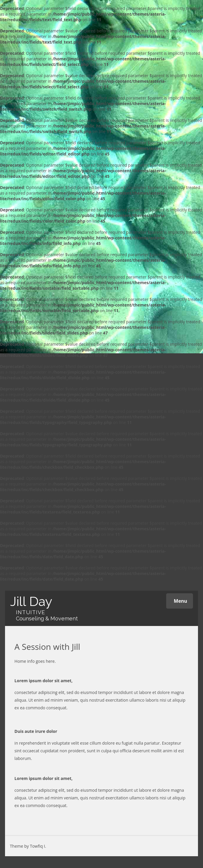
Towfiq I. (38, 846)
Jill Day (31, 601)
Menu (180, 601)
